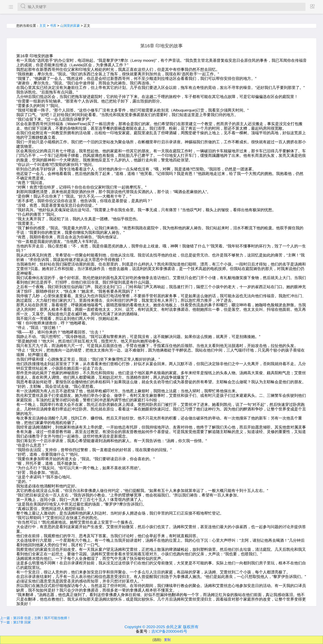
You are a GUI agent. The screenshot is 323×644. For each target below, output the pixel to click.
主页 (43, 26)
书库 (53, 26)
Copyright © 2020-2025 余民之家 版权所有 (161, 627)
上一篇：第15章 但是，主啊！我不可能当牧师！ (35, 618)
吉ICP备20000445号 (169, 631)
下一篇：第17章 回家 (15, 622)
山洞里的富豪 (70, 26)
